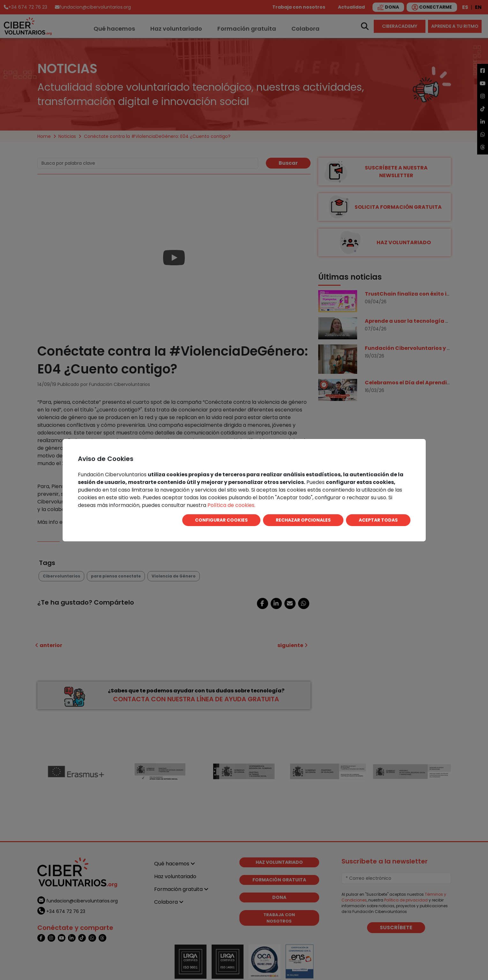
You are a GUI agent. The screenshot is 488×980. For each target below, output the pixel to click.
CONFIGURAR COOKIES (221, 520)
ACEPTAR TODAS (378, 520)
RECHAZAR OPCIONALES (303, 520)
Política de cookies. (231, 505)
